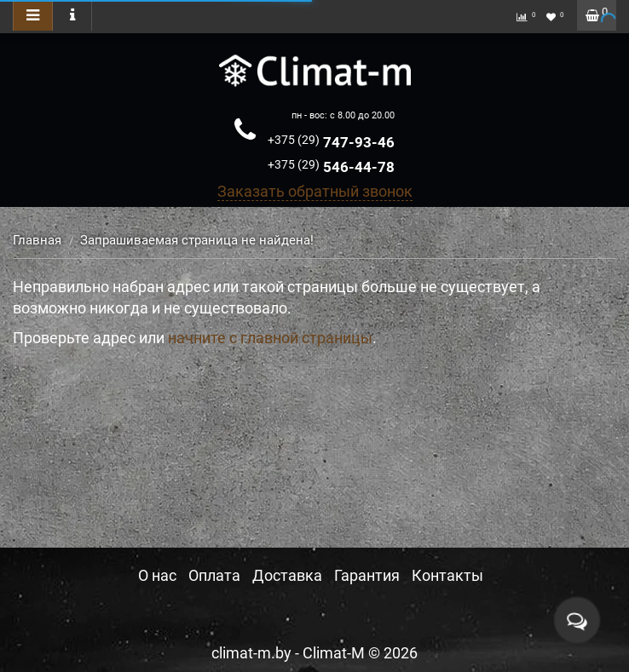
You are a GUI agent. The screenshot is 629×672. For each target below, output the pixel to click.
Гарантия (367, 575)
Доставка (287, 575)
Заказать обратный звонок (315, 191)
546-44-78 (331, 167)
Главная (37, 240)
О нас (157, 575)
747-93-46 (331, 142)
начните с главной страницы (270, 338)
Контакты (447, 575)
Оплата (214, 575)
